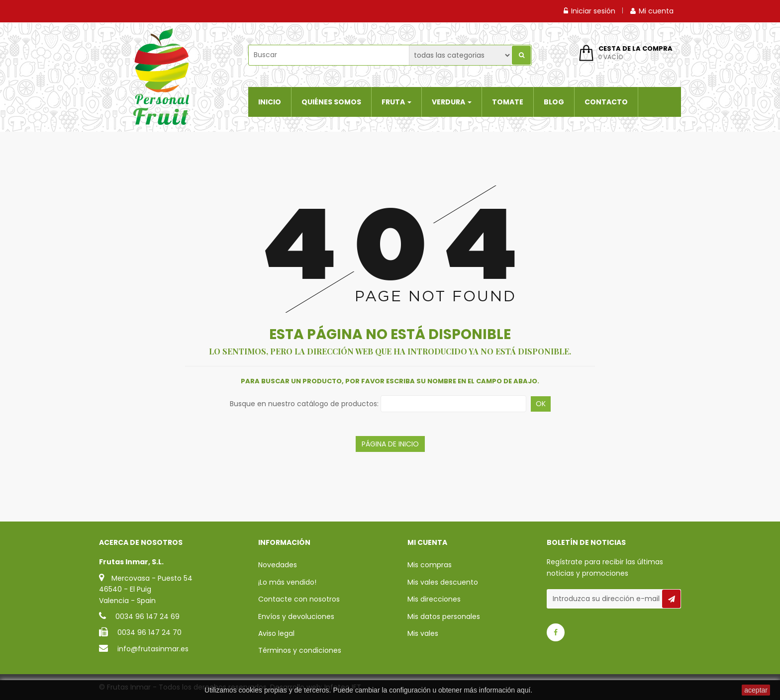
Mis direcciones (434, 599)
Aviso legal (276, 633)
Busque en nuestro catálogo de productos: (304, 404)
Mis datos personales (444, 616)
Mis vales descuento (443, 582)
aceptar (756, 690)
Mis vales (423, 633)
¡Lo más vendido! (287, 582)
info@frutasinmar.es (153, 649)
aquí (524, 690)
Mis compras (430, 565)
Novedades (278, 565)
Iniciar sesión (589, 11)
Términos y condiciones (300, 650)
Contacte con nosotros (299, 599)
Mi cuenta (652, 11)
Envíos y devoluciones (296, 616)
